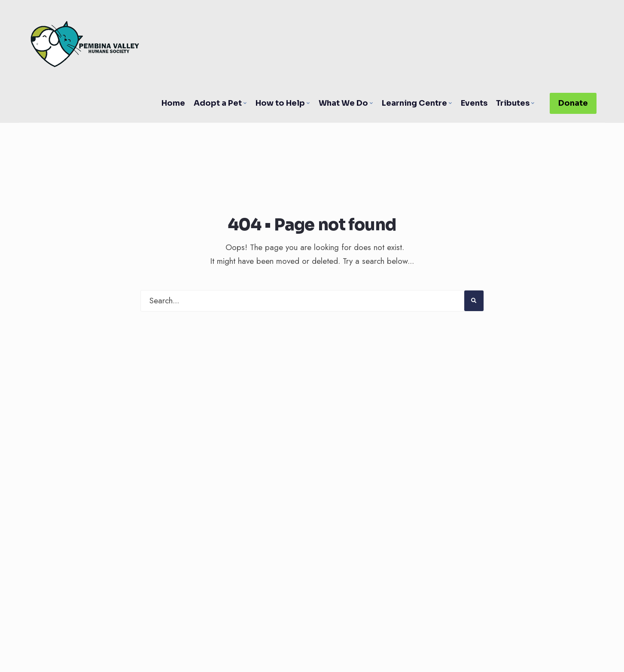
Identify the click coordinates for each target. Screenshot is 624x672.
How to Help (280, 103)
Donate (573, 103)
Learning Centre (414, 103)
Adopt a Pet (218, 103)
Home (173, 103)
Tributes (513, 103)
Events (474, 103)
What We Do (343, 103)
